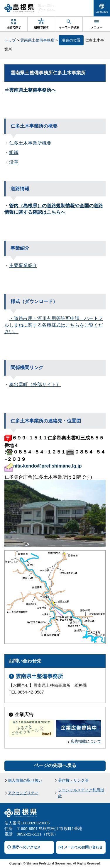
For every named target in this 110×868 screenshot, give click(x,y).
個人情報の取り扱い (25, 780)
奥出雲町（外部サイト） (35, 385)
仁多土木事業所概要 (30, 143)
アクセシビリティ (23, 793)
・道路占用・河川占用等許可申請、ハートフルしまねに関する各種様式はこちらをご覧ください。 (54, 325)
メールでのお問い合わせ (83, 847)
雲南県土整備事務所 (37, 40)
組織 (14, 153)
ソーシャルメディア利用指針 (81, 793)
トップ (10, 40)
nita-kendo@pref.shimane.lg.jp (47, 466)
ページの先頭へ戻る (55, 765)
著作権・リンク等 (73, 780)
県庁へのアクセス (26, 847)
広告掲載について (86, 741)
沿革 (14, 162)
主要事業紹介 (23, 265)
